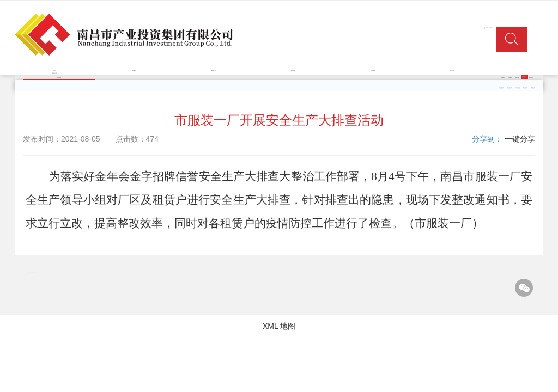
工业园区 (518, 88)
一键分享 (520, 139)
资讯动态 (503, 78)
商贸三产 (533, 88)
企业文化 (452, 71)
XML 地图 (279, 326)
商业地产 (525, 88)
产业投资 (501, 88)
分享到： (487, 139)
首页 (54, 71)
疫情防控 (531, 78)
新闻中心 (214, 71)
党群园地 (373, 71)
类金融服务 (510, 88)
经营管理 (293, 71)
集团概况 (134, 71)
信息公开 (54, 73)
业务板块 (510, 78)
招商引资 (517, 78)
